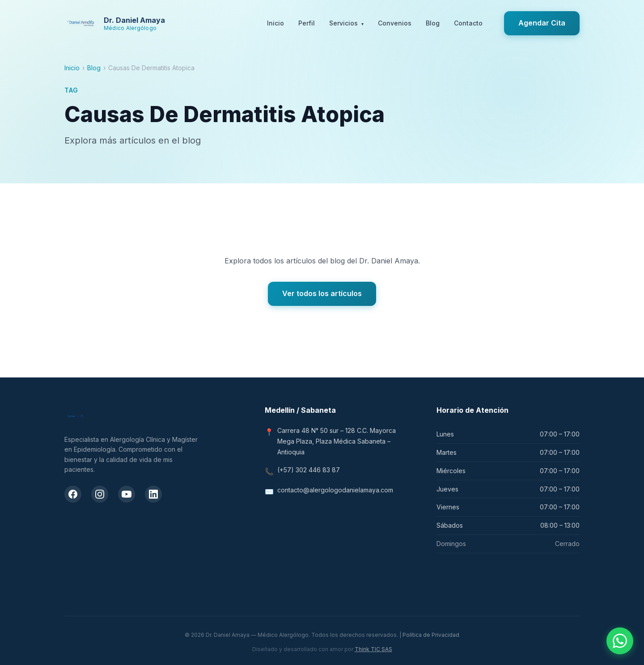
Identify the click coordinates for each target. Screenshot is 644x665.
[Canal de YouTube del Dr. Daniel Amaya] (127, 494)
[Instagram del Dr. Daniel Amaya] (100, 494)
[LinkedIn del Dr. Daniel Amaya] (153, 494)
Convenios (395, 23)
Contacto (468, 23)
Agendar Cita (542, 23)
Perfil (307, 23)
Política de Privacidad (431, 635)
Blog (433, 23)
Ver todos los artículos (322, 293)
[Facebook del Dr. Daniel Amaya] (73, 494)
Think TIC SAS (373, 649)
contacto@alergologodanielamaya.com (335, 490)
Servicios (346, 24)
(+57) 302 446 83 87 (309, 470)
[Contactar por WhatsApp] (620, 641)
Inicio (275, 23)
